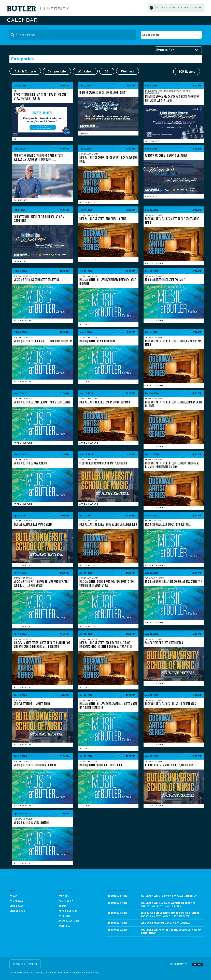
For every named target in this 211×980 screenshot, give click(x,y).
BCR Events (187, 71)
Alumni (63, 906)
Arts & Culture (89, 202)
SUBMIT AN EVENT (25, 964)
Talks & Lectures (69, 921)
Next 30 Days (17, 911)
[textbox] (73, 35)
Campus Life (86, 134)
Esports (64, 896)
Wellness (64, 926)
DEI (15, 139)
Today (13, 896)
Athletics (65, 916)
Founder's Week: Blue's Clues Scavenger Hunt (169, 896)
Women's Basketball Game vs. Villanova (165, 923)
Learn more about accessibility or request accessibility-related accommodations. (55, 973)
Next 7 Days (16, 906)
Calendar (22, 21)
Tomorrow (16, 901)
